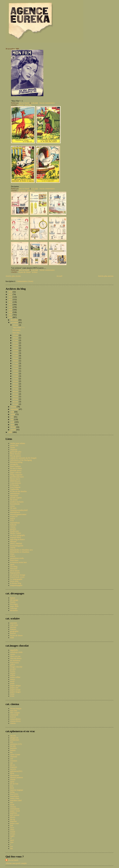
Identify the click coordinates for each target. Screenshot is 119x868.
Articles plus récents (13, 276)
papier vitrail (15, 811)
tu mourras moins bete (19, 562)
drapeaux (14, 767)
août (13, 412)
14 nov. (16, 371)
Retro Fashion (15, 466)
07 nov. (16, 389)
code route (14, 625)
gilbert (13, 665)
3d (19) (13, 736)
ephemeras (31, 191)
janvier (13, 430)
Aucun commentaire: (47, 103)
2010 (11, 307)
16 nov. (16, 366)
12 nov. (16, 376)
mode (12, 805)
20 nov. (16, 358)
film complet (15, 713)
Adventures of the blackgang (21, 460)
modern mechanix (17, 502)
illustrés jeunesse (17, 777)
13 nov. (16, 373)
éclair (12, 696)
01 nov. (16, 404)
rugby (12, 836)
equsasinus (14, 496)
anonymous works (17, 558)
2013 (11, 299)
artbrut (13, 556)
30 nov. (16, 325)
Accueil (59, 276)
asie (12, 742)
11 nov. (16, 379)
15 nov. (16, 368)
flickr (12, 773)
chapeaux (14, 450)
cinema (21, 105)
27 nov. (16, 340)
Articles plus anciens (106, 276)
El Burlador (15, 485)
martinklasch (15, 512)
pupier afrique (15, 686)
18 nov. (16, 361)
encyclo (13, 769)
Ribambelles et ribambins (20, 552)
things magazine (16, 475)
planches (13, 821)
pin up (13, 819)
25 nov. (16, 345)
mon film (28, 105)
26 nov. (16, 343)
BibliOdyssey (15, 481)
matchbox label (16, 800)
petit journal (15, 815)
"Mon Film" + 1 (18, 328)
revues (13, 834)
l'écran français (16, 709)
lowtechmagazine (17, 546)
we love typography (18, 535)
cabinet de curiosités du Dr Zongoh (23, 458)
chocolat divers (16, 658)
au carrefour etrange (18, 575)
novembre (15, 322)
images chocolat (16, 667)
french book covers (17, 577)
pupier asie (14, 688)
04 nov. (16, 396)
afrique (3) (14, 738)
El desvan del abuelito (18, 491)
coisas (12, 506)
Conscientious (16, 483)
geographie (14, 631)
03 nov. (16, 399)
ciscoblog (14, 567)
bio (11, 752)
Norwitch (14, 569)
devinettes (22, 191)
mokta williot (15, 677)
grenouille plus (16, 452)
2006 (11, 317)
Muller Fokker (16, 533)
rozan (12, 694)
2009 (11, 310)
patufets (13, 529)
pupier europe (15, 690)
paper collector (16, 473)
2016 (11, 292)
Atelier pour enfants (18, 443)
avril (13, 422)
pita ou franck (13, 860)
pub (12, 825)
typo (12, 842)
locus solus (14, 581)
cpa (12, 763)
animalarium (15, 493)
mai (12, 419)
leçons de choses (25, 272)
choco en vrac (15, 656)
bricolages (14, 604)
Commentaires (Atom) (25, 281)
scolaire (35, 272)
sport (12, 840)
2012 (11, 302)
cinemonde (14, 715)
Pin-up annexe (16, 456)
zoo (12, 846)
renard (13, 832)
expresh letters (16, 537)
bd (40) (13, 746)
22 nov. (16, 353)
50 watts (13, 508)
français (13, 629)
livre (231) (14, 794)
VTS (12, 521)
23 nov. (16, 351)
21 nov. (16, 356)
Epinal (13, 598)
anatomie (14, 623)
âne (12, 848)
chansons (14, 757)
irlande (13, 780)
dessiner (13, 627)
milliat (13, 675)
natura (13, 679)
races (12, 828)
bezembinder (15, 504)
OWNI (13, 548)
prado (12, 683)
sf (11, 838)
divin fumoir (15, 571)
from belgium (15, 487)
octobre (14, 407)
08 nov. (16, 386)
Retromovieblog (16, 462)
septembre (15, 409)
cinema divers (15, 721)
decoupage (14, 600)
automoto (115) (16, 744)
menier (13, 673)
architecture (15, 740)
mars (13, 425)
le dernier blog (16, 583)
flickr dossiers (15, 454)
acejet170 (14, 516)
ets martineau (15, 661)
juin (12, 417)
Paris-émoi (14, 560)
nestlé (12, 681)
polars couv (15, 823)
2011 (11, 305)
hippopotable (15, 573)
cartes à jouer (15, 754)
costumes (14, 761)
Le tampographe (16, 579)
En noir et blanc (16, 468)
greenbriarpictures (17, 477)
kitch (12, 788)
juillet (13, 414)
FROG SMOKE (16, 544)
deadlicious (14, 531)
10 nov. (16, 381)
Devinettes (16, 330)
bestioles (13, 748)
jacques (13, 669)
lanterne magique (17, 790)
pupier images (15, 692)
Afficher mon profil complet (16, 863)
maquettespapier (16, 585)
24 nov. (16, 348)
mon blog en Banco (17, 539)
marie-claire (15, 798)
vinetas (13, 527)
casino (13, 654)
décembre (15, 320)
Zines (12, 554)
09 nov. (16, 384)
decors (13, 765)
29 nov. (16, 335)
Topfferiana (15, 489)
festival (13, 717)
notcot (13, 519)
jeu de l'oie (14, 784)
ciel (12, 759)
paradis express (16, 498)
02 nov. (16, 402)
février (13, 427)
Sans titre (16, 333)
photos (13, 817)
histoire (13, 633)
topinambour (15, 523)
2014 (11, 297)
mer (12, 803)
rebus (12, 830)
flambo (13, 602)
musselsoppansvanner (18, 514)
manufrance (15, 796)
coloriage (14, 608)
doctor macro (15, 479)
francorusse (15, 663)
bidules (13, 750)
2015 (11, 294)
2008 (11, 312)
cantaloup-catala (16, 652)
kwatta (13, 671)
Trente (13, 448)
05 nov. (16, 394)
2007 (11, 315)
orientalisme (15, 809)
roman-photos (15, 719)
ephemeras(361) (16, 771)
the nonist (14, 500)
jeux (12, 786)
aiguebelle (14, 650)
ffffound (13, 541)
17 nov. (16, 363)
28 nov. (16, 338)
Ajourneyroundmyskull (19, 510)
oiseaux (13, 807)
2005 (11, 432)
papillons (14, 813)
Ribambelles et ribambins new (21, 550)
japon (12, 564)
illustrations (15, 775)
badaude (13, 525)
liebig (12, 792)
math (12, 638)
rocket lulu (14, 445)
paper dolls (14, 606)
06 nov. (16, 391)
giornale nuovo (16, 470)
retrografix (14, 464)
